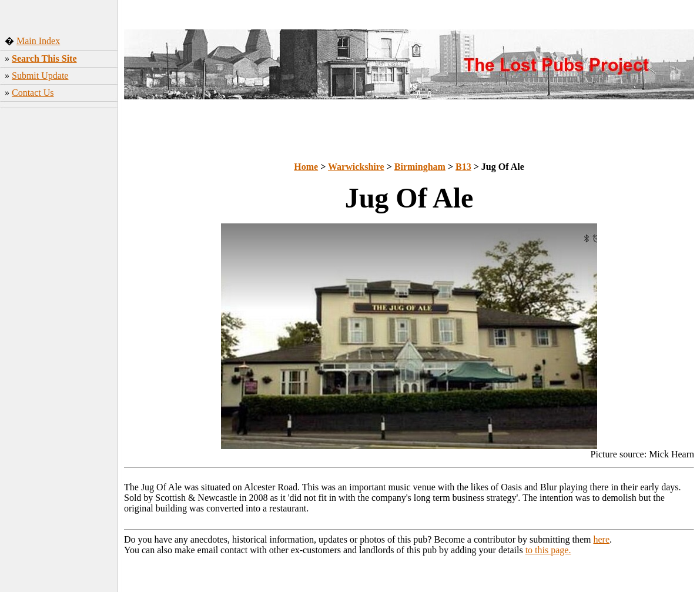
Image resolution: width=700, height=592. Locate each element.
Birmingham (420, 167)
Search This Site (44, 58)
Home (306, 167)
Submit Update (40, 76)
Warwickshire (356, 167)
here (602, 539)
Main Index (38, 41)
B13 (463, 167)
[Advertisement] (59, 297)
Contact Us (33, 93)
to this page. (548, 550)
